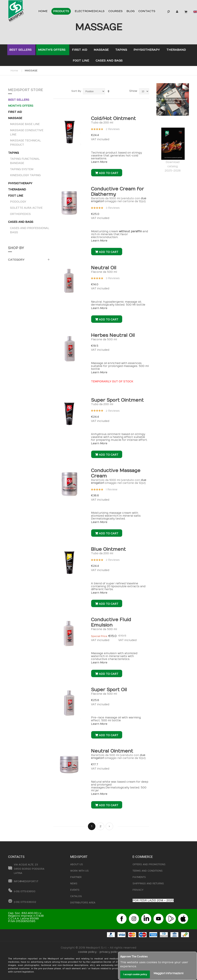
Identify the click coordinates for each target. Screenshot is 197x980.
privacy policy (109, 952)
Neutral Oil (104, 268)
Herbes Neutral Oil (113, 335)
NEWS (74, 884)
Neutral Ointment (112, 751)
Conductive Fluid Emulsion (111, 622)
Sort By (76, 91)
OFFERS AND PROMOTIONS (149, 864)
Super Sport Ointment (117, 400)
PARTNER (76, 877)
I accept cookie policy (135, 974)
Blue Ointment (108, 549)
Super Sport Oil (109, 690)
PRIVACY (138, 890)
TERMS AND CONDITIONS (148, 871)
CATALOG (76, 896)
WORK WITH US (79, 871)
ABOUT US (77, 864)
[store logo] (21, 12)
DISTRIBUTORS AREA (83, 903)
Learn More (99, 162)
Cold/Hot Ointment (113, 118)
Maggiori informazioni (168, 973)
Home (14, 71)
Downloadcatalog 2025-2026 (173, 150)
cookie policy (87, 952)
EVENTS (75, 890)
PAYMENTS (139, 877)
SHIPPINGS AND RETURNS (148, 884)
